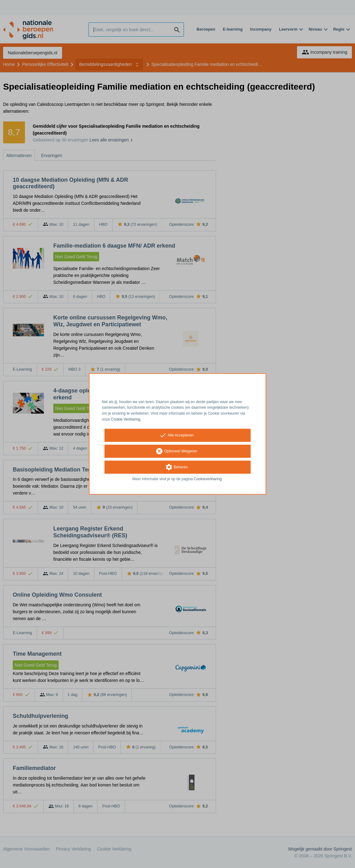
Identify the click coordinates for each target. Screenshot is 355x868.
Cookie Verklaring (126, 419)
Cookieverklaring (208, 479)
